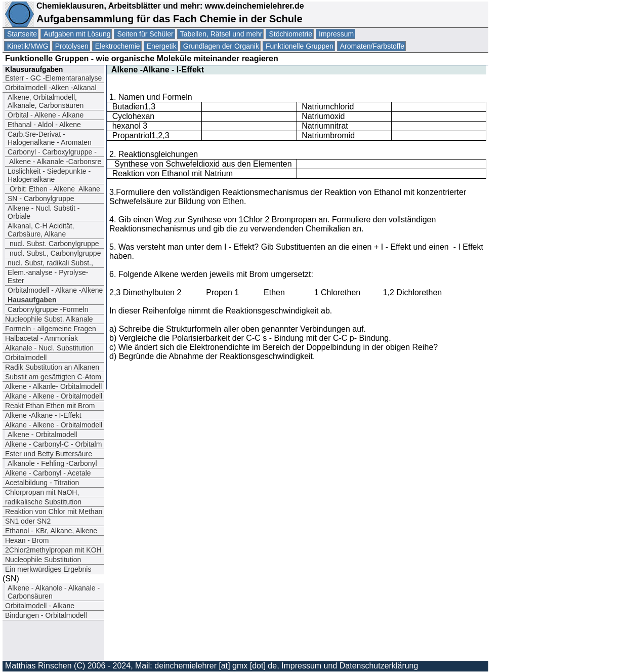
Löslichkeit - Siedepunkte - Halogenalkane (49, 175)
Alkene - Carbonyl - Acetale (48, 473)
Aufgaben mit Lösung (77, 34)
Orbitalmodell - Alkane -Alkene (55, 290)
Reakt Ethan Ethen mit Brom (50, 406)
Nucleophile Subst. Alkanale (49, 319)
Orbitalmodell (26, 358)
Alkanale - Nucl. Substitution (49, 348)
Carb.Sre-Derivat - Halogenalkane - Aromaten (50, 138)
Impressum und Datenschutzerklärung (350, 666)
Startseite (22, 34)
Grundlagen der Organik (221, 46)
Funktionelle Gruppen (300, 46)
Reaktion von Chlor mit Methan (54, 511)
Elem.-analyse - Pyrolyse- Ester (48, 276)
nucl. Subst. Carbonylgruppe (53, 244)
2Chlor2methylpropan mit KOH (53, 550)
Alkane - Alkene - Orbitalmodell (54, 396)
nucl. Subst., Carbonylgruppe (54, 253)
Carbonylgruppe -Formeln (48, 309)
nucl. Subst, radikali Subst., (50, 263)
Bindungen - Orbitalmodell (46, 615)
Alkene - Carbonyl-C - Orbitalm (53, 444)
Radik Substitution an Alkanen (52, 367)
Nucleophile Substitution (43, 560)
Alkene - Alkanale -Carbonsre (54, 162)
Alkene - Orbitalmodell (43, 434)
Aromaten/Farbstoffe (372, 46)
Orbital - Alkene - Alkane (46, 115)
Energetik (162, 46)
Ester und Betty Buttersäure (49, 454)
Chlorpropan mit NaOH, (42, 492)
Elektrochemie (118, 46)
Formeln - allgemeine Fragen (51, 329)
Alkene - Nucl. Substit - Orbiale (44, 212)
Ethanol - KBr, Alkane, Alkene (52, 531)
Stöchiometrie (290, 34)
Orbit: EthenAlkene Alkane (54, 189)
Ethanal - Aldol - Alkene (44, 125)
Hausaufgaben (32, 300)
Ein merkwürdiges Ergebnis (48, 569)
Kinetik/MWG (28, 46)
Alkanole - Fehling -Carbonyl (52, 463)
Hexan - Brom (27, 540)
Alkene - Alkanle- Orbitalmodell (53, 386)
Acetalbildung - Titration (42, 483)
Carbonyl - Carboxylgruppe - (52, 152)
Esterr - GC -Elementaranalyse (53, 78)
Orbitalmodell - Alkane (40, 606)
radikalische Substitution (43, 502)
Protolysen (72, 46)
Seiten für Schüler (145, 34)
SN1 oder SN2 (28, 521)
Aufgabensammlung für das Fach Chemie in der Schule (170, 19)
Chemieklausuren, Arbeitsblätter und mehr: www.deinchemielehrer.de (169, 6)
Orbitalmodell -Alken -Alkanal (52, 88)
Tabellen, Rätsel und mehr (221, 34)
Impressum (336, 34)
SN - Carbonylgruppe (41, 199)
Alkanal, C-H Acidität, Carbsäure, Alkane (41, 230)
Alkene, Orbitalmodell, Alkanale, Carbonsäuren (46, 101)
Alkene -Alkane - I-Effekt (43, 415)
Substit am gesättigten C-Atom (53, 377)
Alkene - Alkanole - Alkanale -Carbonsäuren (54, 592)
